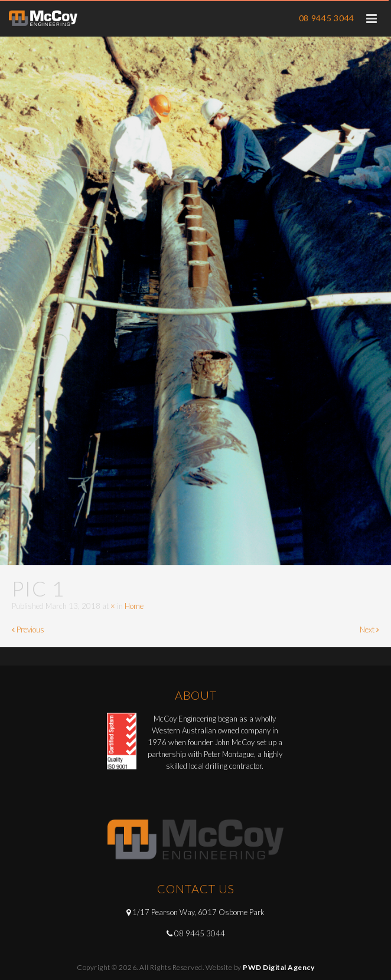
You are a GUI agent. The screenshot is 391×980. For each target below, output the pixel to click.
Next (369, 630)
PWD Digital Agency (278, 967)
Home (134, 606)
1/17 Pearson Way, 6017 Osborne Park (198, 912)
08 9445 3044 (327, 18)
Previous (28, 630)
